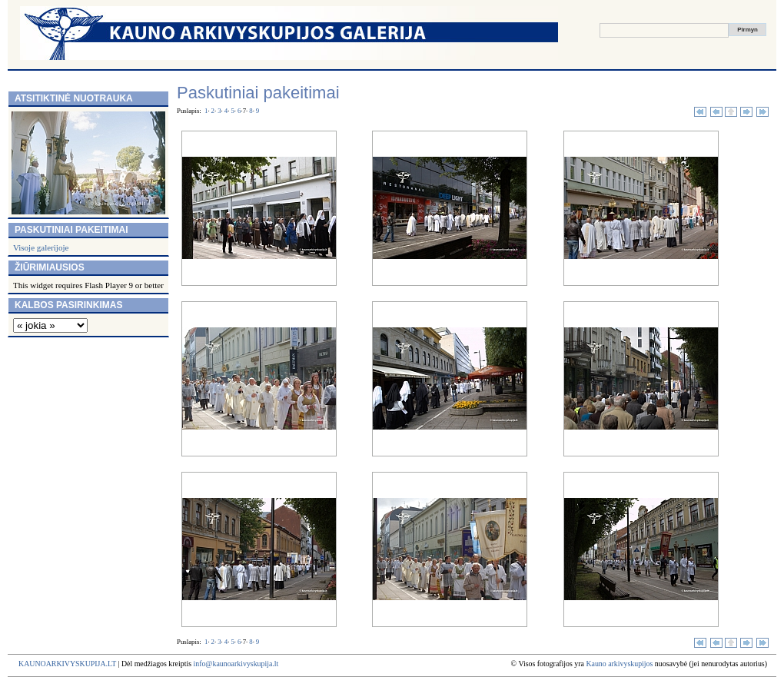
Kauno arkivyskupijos (619, 664)
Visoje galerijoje (41, 247)
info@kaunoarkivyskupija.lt (236, 664)
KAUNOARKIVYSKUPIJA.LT (67, 664)
